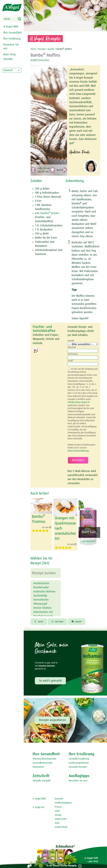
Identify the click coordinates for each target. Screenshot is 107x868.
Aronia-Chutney (42, 606)
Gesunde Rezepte (78, 765)
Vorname (72, 347)
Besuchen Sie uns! (78, 779)
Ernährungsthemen (79, 761)
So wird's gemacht (50, 679)
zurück (39, 620)
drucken (80, 620)
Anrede (71, 341)
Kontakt (59, 797)
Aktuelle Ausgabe (42, 779)
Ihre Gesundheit (13, 33)
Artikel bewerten (41, 60)
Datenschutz (61, 826)
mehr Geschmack (89, 544)
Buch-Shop (10, 54)
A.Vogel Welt (11, 27)
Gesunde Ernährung (79, 757)
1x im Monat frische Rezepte (60, 866)
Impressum (61, 818)
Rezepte (42, 49)
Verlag (58, 814)
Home (34, 49)
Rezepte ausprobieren (52, 719)
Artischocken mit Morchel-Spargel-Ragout (43, 614)
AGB (57, 822)
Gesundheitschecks (43, 761)
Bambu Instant (50, 213)
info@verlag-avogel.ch (78, 402)
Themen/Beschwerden (44, 757)
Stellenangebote (63, 801)
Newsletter (38, 765)
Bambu (51, 49)
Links (57, 809)
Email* (71, 361)
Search (21, 19)
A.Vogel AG (38, 806)
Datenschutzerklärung (78, 451)
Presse (58, 806)
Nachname (73, 354)
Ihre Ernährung (12, 39)
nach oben (59, 620)
